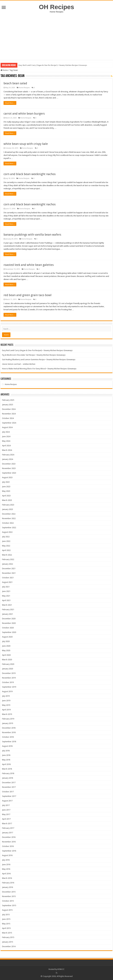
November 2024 (9, 414)
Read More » (10, 103)
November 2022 (9, 518)
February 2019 (8, 719)
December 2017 (9, 783)
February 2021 (8, 609)
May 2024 (6, 441)
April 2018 (6, 764)
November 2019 (9, 678)
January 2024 (8, 459)
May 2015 (6, 924)
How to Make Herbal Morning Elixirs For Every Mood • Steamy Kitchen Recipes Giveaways (39, 369)
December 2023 (9, 464)
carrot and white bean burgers (24, 114)
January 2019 (8, 723)
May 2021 (6, 596)
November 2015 (9, 896)
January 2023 (8, 509)
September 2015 (9, 905)
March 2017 (7, 823)
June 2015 (6, 919)
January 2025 (8, 405)
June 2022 (6, 541)
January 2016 (8, 887)
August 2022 (7, 532)
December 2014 (9, 946)
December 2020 (9, 619)
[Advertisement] (56, 35)
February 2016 (8, 883)
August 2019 (7, 691)
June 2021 (6, 591)
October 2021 (8, 578)
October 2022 (8, 523)
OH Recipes (56, 7)
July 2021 (6, 587)
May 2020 (6, 650)
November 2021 (9, 573)
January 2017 (8, 833)
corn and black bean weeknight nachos (30, 174)
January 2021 (8, 614)
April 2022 (6, 550)
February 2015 (8, 937)
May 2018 (6, 760)
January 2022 (8, 564)
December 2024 (9, 409)
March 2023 (7, 500)
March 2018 (7, 769)
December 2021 (9, 569)
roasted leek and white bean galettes (29, 265)
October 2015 (8, 901)
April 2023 (6, 496)
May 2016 (6, 869)
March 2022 (7, 555)
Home (4, 70)
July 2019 (6, 696)
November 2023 (9, 468)
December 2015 (9, 892)
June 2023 (6, 487)
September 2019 (9, 687)
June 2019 (6, 701)
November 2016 (9, 842)
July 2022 (6, 537)
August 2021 (7, 582)
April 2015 (6, 928)
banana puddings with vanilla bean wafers (32, 235)
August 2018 (7, 746)
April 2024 (6, 446)
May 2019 (6, 705)
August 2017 (7, 801)
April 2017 (6, 819)
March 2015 (7, 933)
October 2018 (8, 737)
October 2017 (8, 792)
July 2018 (6, 751)
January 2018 (8, 778)
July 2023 (6, 482)
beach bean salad (15, 83)
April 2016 (6, 874)
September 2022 (9, 528)
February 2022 (8, 559)
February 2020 (8, 664)
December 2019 (9, 673)
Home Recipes (24, 88)
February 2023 (8, 505)
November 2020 (9, 623)
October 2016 (8, 846)
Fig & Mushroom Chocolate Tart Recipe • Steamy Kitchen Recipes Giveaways (34, 355)
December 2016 (9, 837)
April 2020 (6, 655)
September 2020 (9, 632)
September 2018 (9, 742)
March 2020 (7, 660)
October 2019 (8, 682)
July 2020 (6, 641)
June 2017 (6, 810)
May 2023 (6, 491)
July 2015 (6, 915)
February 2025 (8, 400)
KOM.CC (61, 969)
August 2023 (7, 477)
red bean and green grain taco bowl (28, 295)
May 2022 (6, 546)
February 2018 (8, 773)
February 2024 (8, 455)
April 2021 (6, 600)
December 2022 (9, 514)
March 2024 (7, 450)
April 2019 (6, 710)
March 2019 (7, 714)
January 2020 (8, 669)
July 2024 (6, 432)
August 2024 (7, 427)
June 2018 (6, 755)
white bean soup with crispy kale (26, 144)
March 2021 (7, 605)
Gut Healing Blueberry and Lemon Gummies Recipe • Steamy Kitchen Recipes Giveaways (39, 359)
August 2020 (7, 637)
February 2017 (8, 828)
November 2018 (9, 732)
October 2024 (8, 418)
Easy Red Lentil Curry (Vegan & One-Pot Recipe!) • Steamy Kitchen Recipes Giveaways (53, 65)
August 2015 (7, 910)
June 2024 (6, 436)
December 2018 (9, 728)
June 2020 (6, 646)
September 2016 (9, 851)
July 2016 (6, 860)
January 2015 (8, 942)
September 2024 (9, 423)
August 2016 (7, 855)
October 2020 (8, 628)
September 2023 (9, 473)
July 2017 (6, 805)
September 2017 (9, 796)
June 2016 (6, 864)
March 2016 (7, 878)
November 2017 (9, 787)
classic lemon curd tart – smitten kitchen (19, 364)
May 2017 (6, 814)
